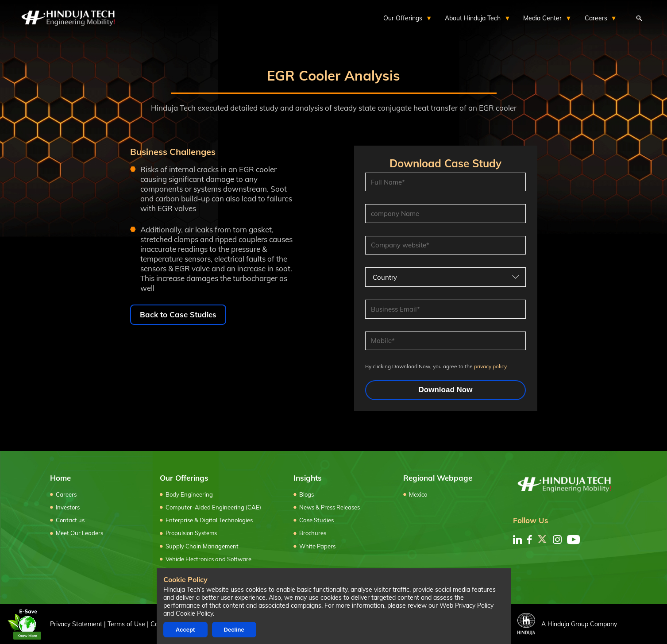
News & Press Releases (330, 507)
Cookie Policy (194, 613)
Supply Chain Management (202, 546)
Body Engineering (189, 494)
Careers (66, 494)
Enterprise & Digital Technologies (209, 520)
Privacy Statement (76, 624)
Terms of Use (126, 624)
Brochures (313, 533)
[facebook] (530, 540)
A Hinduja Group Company (567, 624)
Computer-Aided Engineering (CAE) (213, 507)
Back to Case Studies (178, 314)
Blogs (307, 494)
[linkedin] (517, 540)
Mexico (418, 494)
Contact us (70, 520)
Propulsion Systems (191, 533)
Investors (68, 507)
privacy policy (490, 366)
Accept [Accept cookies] (185, 630)
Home (60, 478)
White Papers (317, 546)
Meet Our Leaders (79, 533)
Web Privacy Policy (467, 605)
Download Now (446, 390)
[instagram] (557, 540)
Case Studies (316, 520)
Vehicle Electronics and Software (208, 559)
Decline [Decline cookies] (234, 630)
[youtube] (573, 540)
